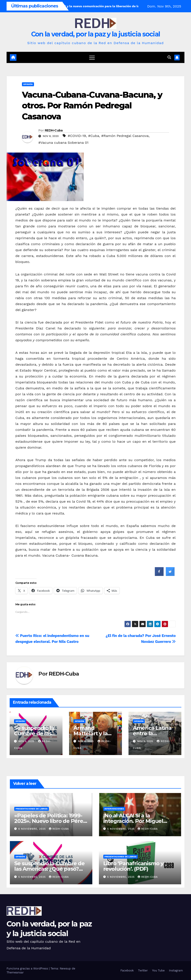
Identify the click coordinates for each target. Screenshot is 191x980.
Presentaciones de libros (32, 809)
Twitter (143, 970)
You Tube (158, 970)
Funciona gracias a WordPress (28, 968)
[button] (169, 57)
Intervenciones (114, 809)
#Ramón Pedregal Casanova (125, 136)
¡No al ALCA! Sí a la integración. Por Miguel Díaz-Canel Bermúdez (133, 821)
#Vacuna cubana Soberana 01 (63, 143)
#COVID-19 (77, 136)
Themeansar (15, 972)
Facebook (127, 970)
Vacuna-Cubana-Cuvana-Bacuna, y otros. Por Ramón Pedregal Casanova (92, 106)
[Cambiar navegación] (92, 57)
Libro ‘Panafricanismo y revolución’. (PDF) (133, 866)
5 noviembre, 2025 (121, 829)
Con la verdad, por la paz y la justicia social (96, 34)
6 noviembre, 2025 (33, 829)
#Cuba (94, 136)
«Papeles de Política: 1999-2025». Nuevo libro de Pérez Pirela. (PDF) (50, 821)
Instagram (176, 970)
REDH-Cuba (54, 130)
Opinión (28, 84)
